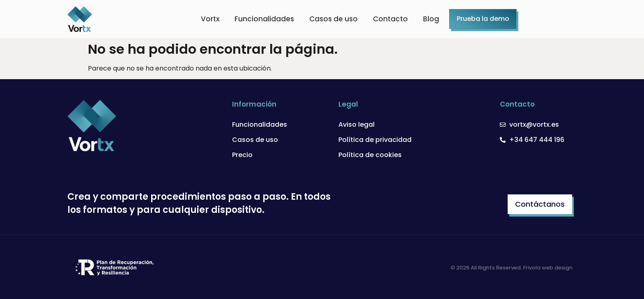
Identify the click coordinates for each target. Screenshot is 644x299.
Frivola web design (548, 268)
